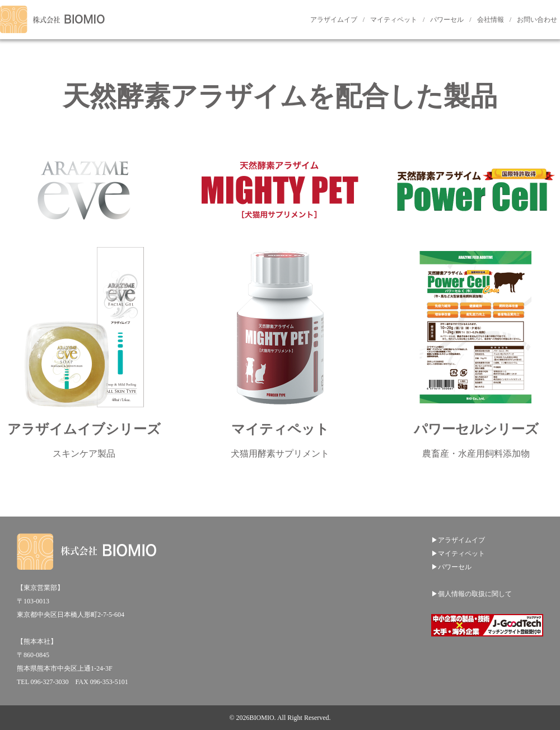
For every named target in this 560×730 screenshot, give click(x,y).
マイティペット (394, 20)
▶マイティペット (458, 554)
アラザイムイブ (334, 20)
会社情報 (491, 20)
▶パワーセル (451, 567)
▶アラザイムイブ (458, 540)
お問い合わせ (537, 20)
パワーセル (447, 20)
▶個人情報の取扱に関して (472, 594)
